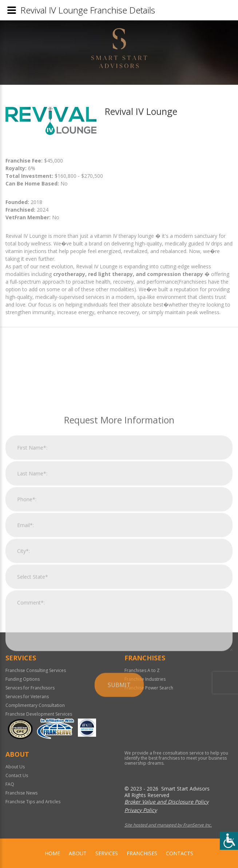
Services (107, 853)
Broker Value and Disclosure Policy (166, 802)
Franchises (142, 853)
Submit (119, 786)
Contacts (180, 853)
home (52, 853)
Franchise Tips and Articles (33, 802)
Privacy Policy (141, 810)
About (78, 853)
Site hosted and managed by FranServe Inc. (168, 825)
